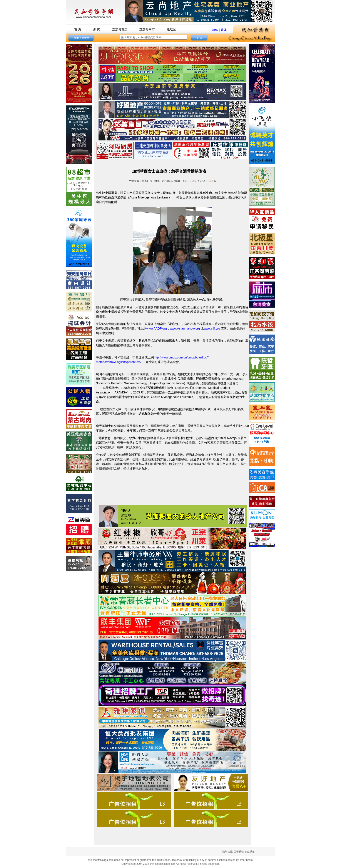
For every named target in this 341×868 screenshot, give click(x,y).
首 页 (78, 29)
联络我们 (250, 852)
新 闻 (97, 29)
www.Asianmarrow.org (185, 328)
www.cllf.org (212, 328)
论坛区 (171, 29)
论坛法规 (227, 852)
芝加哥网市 (147, 29)
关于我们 (239, 852)
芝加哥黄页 (120, 29)
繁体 (224, 30)
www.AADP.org (157, 328)
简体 (215, 30)
